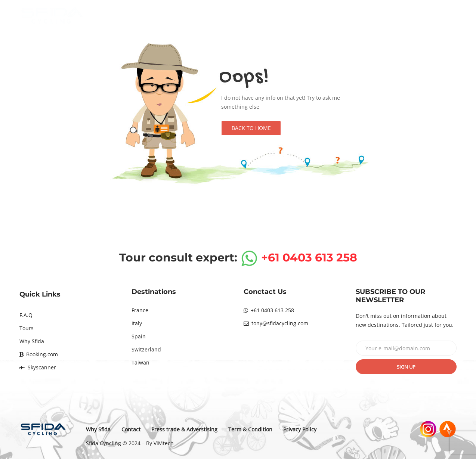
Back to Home (251, 128)
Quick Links (40, 294)
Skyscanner (38, 367)
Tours (27, 328)
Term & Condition (250, 429)
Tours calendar (314, 16)
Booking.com (39, 354)
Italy (137, 323)
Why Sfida (372, 16)
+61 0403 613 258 (269, 310)
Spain (139, 336)
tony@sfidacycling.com (276, 323)
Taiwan (140, 362)
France (140, 310)
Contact (420, 16)
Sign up (406, 367)
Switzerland (146, 349)
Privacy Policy (300, 429)
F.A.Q (26, 315)
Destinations (253, 16)
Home (204, 16)
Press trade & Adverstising (184, 429)
